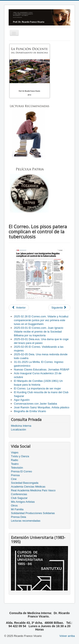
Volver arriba (67, 636)
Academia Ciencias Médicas (28, 487)
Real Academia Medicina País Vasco (33, 490)
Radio (15, 460)
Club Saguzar (19, 498)
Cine (14, 479)
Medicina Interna (21, 426)
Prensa (15, 475)
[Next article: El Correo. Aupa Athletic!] (59, 308)
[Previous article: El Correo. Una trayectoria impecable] (19, 308)
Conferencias (19, 494)
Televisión (17, 468)
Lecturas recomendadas (26, 521)
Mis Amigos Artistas (23, 502)
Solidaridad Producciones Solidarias (33, 513)
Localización (19, 430)
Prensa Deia (19, 517)
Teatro (15, 464)
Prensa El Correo (21, 471)
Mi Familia (17, 509)
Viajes (15, 452)
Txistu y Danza (20, 456)
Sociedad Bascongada (25, 483)
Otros (14, 506)
